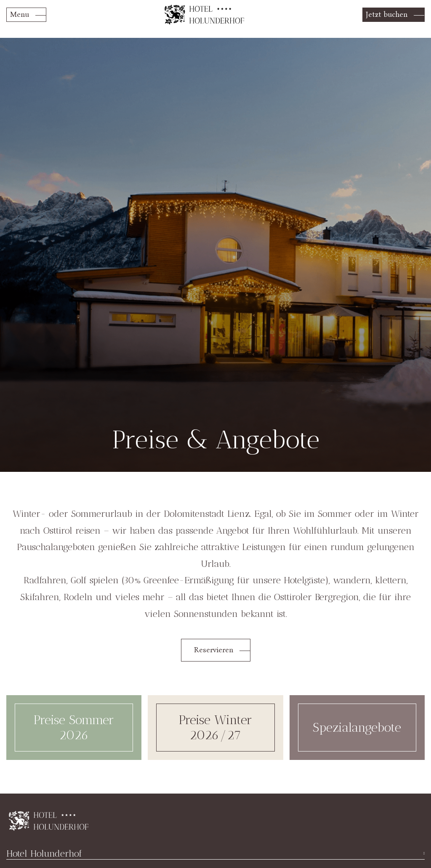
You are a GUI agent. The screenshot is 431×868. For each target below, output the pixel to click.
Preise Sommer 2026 (74, 728)
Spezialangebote (357, 728)
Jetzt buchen (387, 14)
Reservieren (214, 650)
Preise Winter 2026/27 (215, 728)
